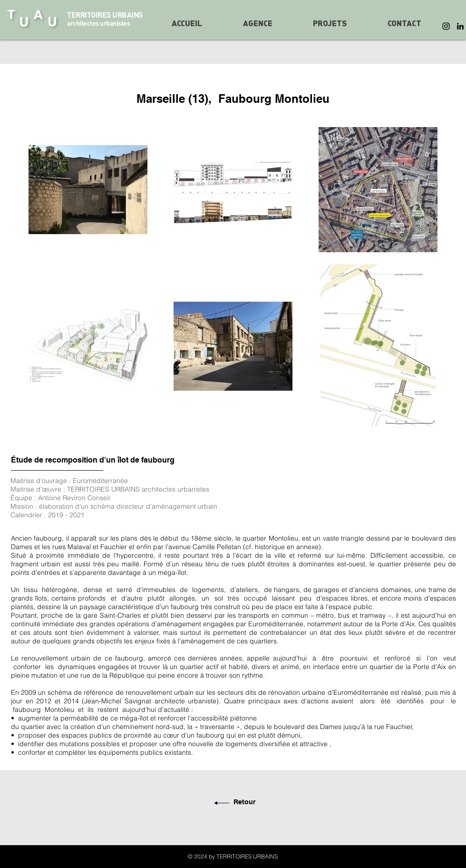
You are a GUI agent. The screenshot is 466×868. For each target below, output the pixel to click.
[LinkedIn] (460, 26)
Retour (244, 802)
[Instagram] (446, 26)
